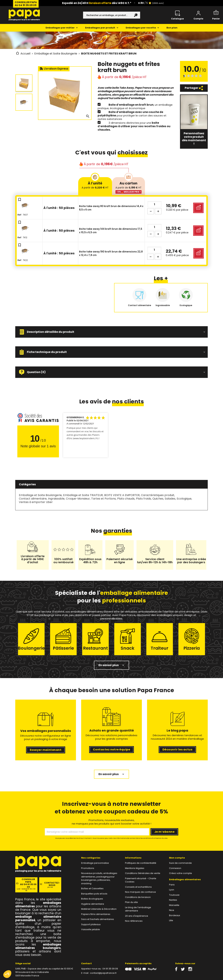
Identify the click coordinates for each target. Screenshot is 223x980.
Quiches (158, 499)
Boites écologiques (92, 899)
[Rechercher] (112, 15)
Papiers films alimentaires (96, 914)
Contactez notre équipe (112, 749)
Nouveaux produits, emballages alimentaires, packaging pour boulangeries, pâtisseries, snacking (99, 878)
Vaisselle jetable (91, 929)
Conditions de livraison (138, 897)
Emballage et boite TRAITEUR (83, 495)
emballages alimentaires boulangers (38, 946)
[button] (111, 332)
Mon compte (177, 858)
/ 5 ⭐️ (151, 3)
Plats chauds (126, 499)
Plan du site (131, 902)
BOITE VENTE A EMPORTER (122, 495)
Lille (171, 920)
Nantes (173, 900)
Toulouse (174, 895)
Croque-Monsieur (78, 499)
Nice (172, 910)
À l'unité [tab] (95, 185)
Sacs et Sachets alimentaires (98, 919)
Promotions (88, 868)
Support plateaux (91, 924)
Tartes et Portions (104, 499)
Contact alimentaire (33, 499)
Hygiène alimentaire (93, 904)
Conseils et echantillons (138, 887)
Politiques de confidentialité (141, 863)
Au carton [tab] (128, 187)
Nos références (134, 921)
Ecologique (184, 499)
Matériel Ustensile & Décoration (99, 909)
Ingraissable (56, 499)
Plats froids (143, 499)
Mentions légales (135, 868)
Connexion (175, 868)
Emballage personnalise (95, 863)
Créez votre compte (181, 873)
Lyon (172, 890)
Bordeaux (175, 915)
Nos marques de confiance (140, 892)
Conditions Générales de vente (143, 873)
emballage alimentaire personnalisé (38, 918)
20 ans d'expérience (137, 916)
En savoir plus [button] (109, 665)
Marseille (174, 905)
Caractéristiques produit (158, 495)
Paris (172, 885)
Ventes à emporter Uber (36, 502)
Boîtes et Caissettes (92, 888)
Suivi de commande (180, 863)
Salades (170, 499)
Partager (194, 88)
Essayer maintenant (46, 750)
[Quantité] (155, 204)
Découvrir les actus (177, 749)
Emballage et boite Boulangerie (40, 495)
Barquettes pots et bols (94, 894)
